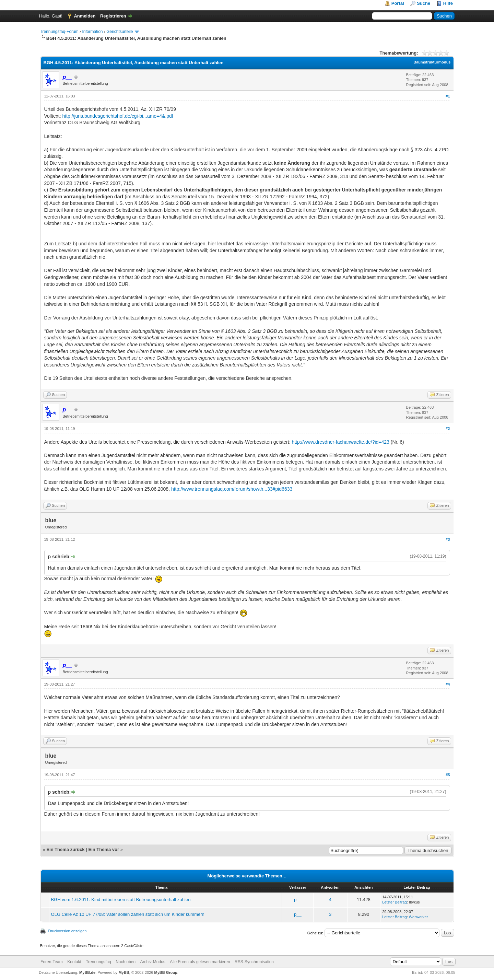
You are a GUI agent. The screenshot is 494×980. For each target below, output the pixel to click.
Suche (424, 3)
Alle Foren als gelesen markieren (200, 962)
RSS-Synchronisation (254, 962)
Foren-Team (52, 962)
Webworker (418, 917)
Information (92, 32)
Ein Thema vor (104, 849)
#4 (448, 684)
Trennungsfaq (98, 962)
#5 (448, 775)
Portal (398, 3)
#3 (448, 539)
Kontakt (74, 962)
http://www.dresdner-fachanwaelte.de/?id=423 (340, 442)
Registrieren (113, 16)
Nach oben (126, 962)
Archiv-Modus (153, 962)
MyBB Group (166, 972)
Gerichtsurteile (120, 32)
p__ (298, 900)
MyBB (124, 972)
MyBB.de (87, 972)
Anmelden (85, 16)
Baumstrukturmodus (432, 62)
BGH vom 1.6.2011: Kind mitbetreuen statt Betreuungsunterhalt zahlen (121, 900)
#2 (448, 429)
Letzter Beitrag (395, 902)
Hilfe (448, 3)
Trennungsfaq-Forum (59, 32)
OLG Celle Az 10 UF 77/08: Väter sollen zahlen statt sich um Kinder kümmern (128, 914)
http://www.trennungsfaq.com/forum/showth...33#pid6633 (232, 489)
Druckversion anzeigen (68, 931)
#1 (448, 96)
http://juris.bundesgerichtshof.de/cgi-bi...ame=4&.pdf (117, 116)
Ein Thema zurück (65, 849)
